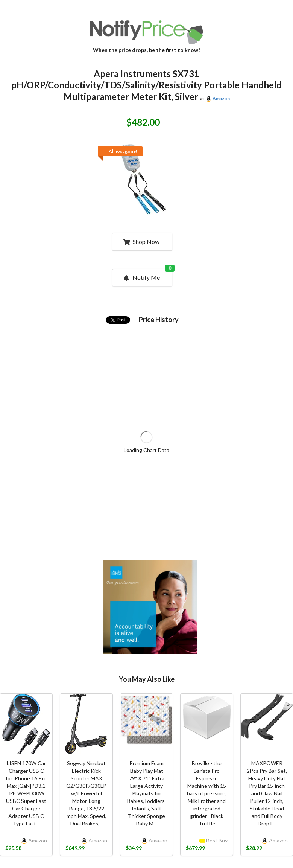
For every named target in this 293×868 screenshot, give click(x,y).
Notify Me (147, 275)
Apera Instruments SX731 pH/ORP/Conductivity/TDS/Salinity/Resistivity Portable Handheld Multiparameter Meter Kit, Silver (146, 85)
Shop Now (141, 241)
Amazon (221, 98)
